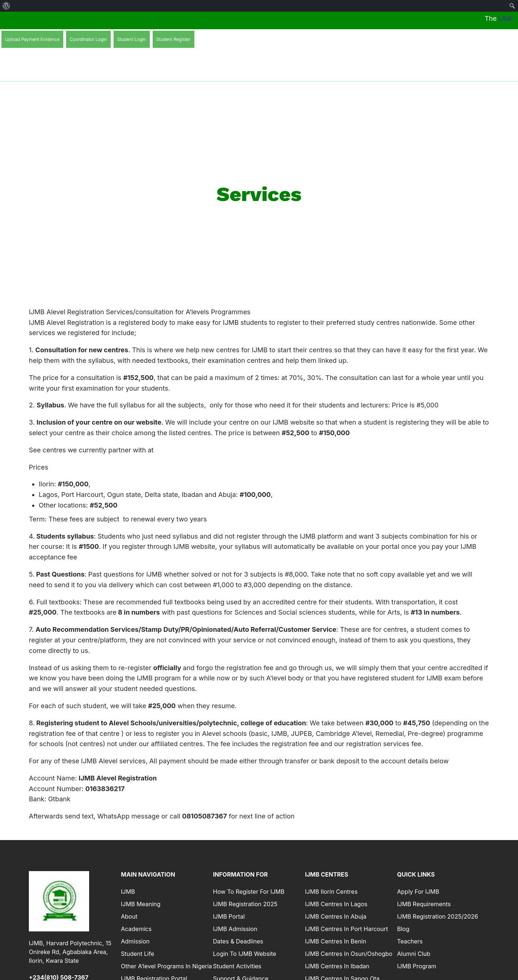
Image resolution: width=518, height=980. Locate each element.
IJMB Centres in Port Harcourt (346, 930)
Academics (136, 930)
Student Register (174, 39)
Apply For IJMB (418, 892)
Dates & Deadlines (238, 942)
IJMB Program (417, 967)
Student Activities (237, 967)
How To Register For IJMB (249, 892)
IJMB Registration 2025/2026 (438, 917)
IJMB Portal (229, 917)
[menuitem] (6, 6)
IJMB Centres (327, 875)
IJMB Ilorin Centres (331, 892)
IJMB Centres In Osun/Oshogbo (349, 954)
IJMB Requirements (424, 905)
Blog (403, 930)
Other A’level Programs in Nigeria (166, 967)
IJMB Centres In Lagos (336, 905)
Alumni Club (414, 954)
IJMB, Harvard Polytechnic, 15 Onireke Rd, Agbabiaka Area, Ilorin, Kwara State (70, 952)
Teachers (410, 942)
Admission (135, 942)
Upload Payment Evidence (32, 39)
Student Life (138, 954)
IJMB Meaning (141, 905)
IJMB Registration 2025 (245, 905)
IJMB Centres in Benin (336, 942)
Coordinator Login (88, 39)
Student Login (132, 39)
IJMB (128, 892)
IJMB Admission (235, 930)
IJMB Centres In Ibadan (337, 967)
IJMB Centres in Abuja (336, 917)
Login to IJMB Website (245, 954)
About (129, 917)
